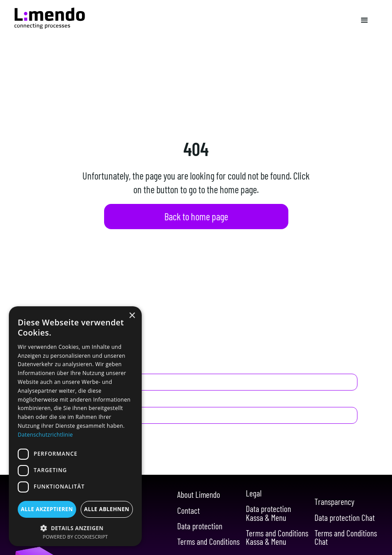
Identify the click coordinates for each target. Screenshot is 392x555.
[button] (365, 20)
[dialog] (75, 426)
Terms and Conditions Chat (346, 537)
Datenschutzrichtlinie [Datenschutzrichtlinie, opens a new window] (45, 435)
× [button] (132, 316)
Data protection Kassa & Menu (268, 513)
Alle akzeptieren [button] (47, 509)
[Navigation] (50, 18)
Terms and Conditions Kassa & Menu (277, 537)
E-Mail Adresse (61, 400)
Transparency (334, 502)
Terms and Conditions (208, 541)
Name (45, 366)
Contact (188, 510)
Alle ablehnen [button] (107, 509)
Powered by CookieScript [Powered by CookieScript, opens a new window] (76, 537)
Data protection (200, 526)
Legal (254, 493)
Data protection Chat (345, 518)
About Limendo (199, 494)
